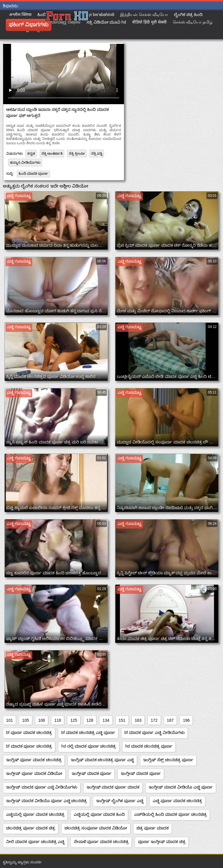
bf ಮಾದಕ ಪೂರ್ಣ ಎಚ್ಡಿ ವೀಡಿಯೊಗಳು (155, 732)
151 (122, 720)
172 (154, 720)
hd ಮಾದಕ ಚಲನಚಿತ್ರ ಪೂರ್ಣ (149, 746)
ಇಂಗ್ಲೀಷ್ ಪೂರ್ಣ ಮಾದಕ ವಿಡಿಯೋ (34, 773)
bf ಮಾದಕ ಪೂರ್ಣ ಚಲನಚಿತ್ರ (29, 746)
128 (90, 720)
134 (106, 720)
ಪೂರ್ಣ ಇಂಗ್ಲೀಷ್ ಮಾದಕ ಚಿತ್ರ (162, 842)
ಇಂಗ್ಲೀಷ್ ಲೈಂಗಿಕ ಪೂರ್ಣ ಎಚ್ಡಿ (120, 801)
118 (58, 720)
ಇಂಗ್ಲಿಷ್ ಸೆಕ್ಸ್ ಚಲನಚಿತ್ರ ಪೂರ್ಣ (168, 760)
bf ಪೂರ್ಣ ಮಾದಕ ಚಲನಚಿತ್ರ (29, 732)
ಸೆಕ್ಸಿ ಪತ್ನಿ (97, 154)
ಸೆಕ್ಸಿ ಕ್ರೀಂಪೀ (77, 154)
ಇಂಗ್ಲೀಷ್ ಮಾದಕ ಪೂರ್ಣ (92, 773)
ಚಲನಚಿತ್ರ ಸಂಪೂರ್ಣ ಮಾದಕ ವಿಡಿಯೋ (96, 828)
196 (186, 720)
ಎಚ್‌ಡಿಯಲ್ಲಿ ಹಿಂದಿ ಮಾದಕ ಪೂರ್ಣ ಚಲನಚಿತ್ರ (170, 814)
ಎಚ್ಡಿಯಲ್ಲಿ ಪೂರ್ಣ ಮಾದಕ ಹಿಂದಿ (99, 814)
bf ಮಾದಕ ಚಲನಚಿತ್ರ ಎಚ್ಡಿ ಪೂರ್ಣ (88, 732)
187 (170, 720)
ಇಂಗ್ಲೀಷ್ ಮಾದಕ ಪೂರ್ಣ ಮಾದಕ (113, 787)
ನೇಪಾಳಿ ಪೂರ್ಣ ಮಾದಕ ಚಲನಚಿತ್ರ (101, 842)
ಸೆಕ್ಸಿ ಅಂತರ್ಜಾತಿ (52, 154)
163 (138, 720)
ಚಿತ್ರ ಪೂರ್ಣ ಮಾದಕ (153, 828)
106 (42, 720)
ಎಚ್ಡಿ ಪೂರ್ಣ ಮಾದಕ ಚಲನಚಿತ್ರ (177, 801)
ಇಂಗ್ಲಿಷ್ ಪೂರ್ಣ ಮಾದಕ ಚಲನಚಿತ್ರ (34, 760)
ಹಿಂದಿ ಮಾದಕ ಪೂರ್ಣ (34, 174)
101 (9, 720)
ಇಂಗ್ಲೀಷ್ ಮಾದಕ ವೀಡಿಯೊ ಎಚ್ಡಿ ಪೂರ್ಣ (181, 787)
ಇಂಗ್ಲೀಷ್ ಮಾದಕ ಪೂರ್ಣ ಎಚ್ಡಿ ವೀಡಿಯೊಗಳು (42, 787)
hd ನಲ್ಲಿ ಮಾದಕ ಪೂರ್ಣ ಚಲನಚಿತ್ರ (89, 746)
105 (25, 720)
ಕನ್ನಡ (31, 154)
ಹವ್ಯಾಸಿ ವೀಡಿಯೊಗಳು (25, 163)
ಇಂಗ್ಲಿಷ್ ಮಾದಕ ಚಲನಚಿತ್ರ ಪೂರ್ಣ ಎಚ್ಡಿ (102, 760)
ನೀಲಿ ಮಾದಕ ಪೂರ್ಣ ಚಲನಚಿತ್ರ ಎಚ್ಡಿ (35, 842)
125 (74, 720)
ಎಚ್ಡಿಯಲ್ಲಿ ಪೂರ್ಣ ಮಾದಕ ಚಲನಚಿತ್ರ (35, 814)
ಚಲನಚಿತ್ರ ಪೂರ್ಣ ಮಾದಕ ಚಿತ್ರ (31, 828)
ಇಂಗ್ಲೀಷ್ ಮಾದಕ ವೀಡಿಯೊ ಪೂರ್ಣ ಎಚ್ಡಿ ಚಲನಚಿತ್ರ (46, 801)
